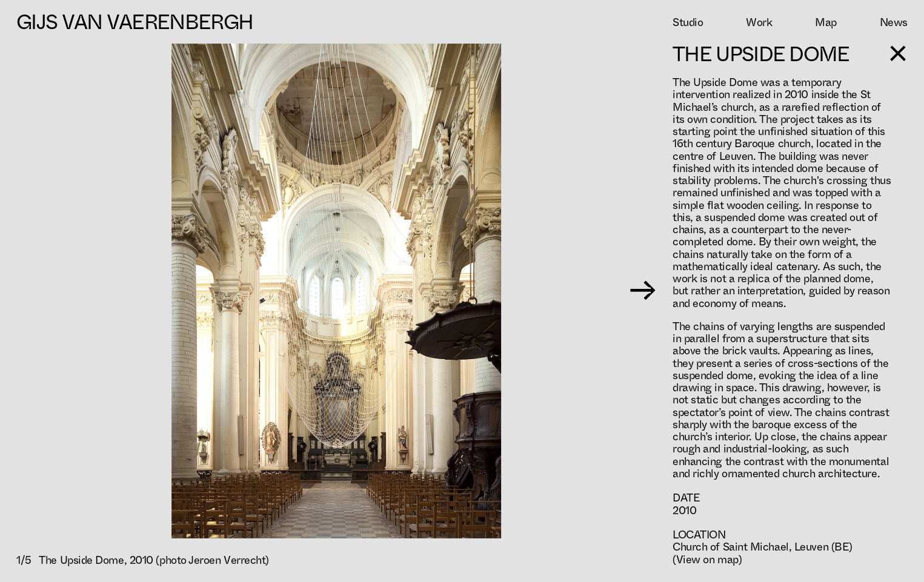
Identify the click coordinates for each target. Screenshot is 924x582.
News (894, 22)
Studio (688, 22)
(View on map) (707, 560)
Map (826, 22)
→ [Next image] (643, 291)
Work (759, 22)
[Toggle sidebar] (899, 53)
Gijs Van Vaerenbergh (135, 22)
